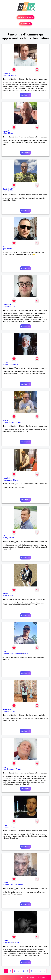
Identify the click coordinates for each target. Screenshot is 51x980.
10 (44, 971)
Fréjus (5, 133)
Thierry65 (6, 883)
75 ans (18, 769)
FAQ (23, 977)
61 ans (10, 596)
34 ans (13, 827)
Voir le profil (25, 95)
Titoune (5, 941)
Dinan (5, 596)
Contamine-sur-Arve (10, 885)
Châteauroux (7, 364)
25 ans (18, 422)
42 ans (13, 307)
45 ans (15, 480)
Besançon (6, 75)
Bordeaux (6, 827)
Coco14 (5, 420)
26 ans (25, 653)
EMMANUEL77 (8, 73)
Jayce (5, 825)
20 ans (17, 943)
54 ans (12, 538)
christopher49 (8, 189)
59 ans (11, 133)
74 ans (15, 364)
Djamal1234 (7, 478)
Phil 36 (5, 362)
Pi (3, 247)
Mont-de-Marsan (8, 769)
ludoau (5, 536)
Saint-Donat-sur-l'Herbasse (12, 653)
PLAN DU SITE (36, 977)
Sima (4, 767)
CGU (27, 977)
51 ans (10, 249)
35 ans (10, 191)
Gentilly (5, 538)
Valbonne (6, 711)
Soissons (6, 307)
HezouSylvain (7, 709)
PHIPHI (5, 594)
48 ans (13, 75)
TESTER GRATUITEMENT (25, 17)
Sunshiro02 (7, 305)
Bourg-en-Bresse (8, 422)
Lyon (4, 249)
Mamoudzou (7, 480)
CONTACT (46, 977)
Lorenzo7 (6, 131)
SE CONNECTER (25, 24)
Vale (4, 652)
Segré (5, 191)
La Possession (8, 943)
